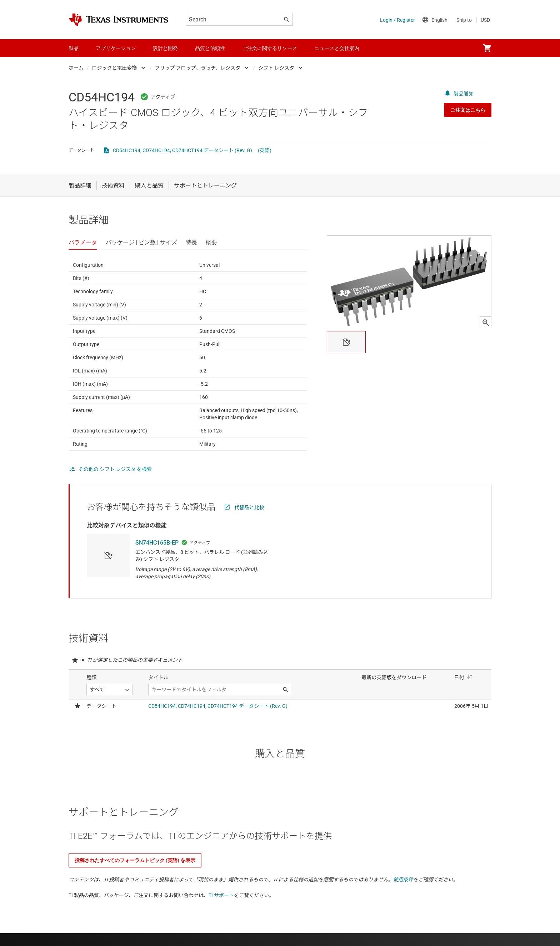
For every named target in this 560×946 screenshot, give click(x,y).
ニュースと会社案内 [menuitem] (337, 48)
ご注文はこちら (468, 110)
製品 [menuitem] (74, 48)
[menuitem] (487, 48)
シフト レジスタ (276, 68)
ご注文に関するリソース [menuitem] (270, 48)
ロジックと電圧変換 (115, 68)
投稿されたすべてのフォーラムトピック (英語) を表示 (135, 860)
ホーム (76, 68)
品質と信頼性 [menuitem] (210, 48)
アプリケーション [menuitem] (116, 48)
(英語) (265, 150)
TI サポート (221, 895)
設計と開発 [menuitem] (165, 48)
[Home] (119, 20)
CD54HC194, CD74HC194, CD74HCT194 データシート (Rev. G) (182, 150)
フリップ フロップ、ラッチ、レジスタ (198, 68)
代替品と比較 (249, 507)
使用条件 (403, 880)
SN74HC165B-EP (157, 543)
